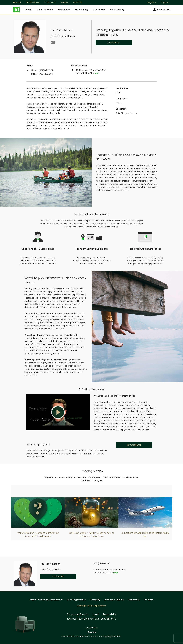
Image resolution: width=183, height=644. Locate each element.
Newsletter (99, 10)
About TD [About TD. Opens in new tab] (77, 2)
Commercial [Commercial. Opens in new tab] (50, 2)
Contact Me (161, 10)
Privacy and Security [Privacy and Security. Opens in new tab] (78, 614)
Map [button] (116, 573)
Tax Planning (82, 10)
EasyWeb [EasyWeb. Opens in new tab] (149, 600)
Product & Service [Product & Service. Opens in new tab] (114, 600)
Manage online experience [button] (92, 606)
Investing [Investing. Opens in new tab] (64, 2)
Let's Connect (134, 445)
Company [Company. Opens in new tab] (95, 600)
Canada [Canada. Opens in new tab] (92, 632)
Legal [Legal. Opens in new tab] (96, 614)
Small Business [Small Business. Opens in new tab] (33, 2)
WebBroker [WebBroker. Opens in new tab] (134, 600)
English (152, 3)
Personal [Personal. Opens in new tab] (17, 2)
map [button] (97, 73)
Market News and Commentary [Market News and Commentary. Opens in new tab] (46, 600)
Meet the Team (45, 10)
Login (165, 3)
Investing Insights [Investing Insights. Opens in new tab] (76, 600)
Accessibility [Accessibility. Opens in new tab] (110, 614)
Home (28, 10)
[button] (58, 412)
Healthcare (64, 10)
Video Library (117, 10)
